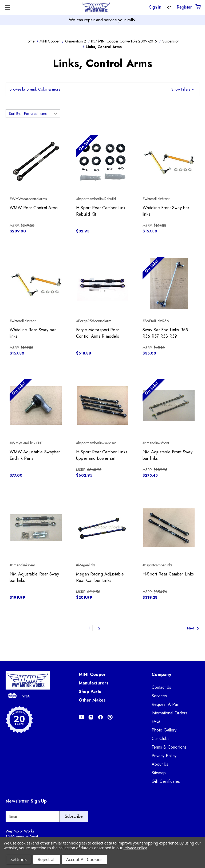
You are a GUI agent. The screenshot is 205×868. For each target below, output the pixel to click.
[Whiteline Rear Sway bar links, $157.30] (36, 283)
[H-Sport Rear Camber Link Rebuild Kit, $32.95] (102, 161)
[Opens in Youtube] (82, 717)
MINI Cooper (92, 674)
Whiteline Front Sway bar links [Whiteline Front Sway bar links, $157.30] (166, 211)
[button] (102, 89)
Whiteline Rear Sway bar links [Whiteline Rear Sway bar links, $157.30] (33, 333)
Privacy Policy (164, 756)
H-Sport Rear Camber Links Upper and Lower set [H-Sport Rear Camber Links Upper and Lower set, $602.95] (102, 455)
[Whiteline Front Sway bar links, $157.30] (169, 161)
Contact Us (161, 687)
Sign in (155, 7)
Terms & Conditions (169, 747)
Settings (19, 859)
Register (184, 7)
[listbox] (42, 114)
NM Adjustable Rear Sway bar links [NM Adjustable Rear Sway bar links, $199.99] (34, 577)
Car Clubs (161, 739)
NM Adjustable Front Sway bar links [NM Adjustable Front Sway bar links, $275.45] (167, 455)
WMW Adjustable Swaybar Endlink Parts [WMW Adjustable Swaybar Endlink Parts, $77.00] (35, 455)
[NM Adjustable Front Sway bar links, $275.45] (169, 406)
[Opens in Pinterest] (110, 717)
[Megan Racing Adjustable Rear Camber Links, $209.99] (102, 528)
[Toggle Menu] (7, 7)
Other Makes (92, 700)
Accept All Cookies (84, 859)
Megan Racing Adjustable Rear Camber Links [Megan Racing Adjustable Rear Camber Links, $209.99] (100, 577)
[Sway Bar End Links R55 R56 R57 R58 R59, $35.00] (169, 283)
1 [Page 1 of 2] (90, 628)
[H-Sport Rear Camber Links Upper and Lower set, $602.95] (102, 406)
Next (193, 628)
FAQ (156, 721)
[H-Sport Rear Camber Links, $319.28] (169, 528)
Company (161, 674)
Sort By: (15, 114)
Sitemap (159, 773)
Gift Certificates (166, 781)
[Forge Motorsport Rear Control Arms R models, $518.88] (102, 283)
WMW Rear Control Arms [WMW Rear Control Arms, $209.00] (34, 208)
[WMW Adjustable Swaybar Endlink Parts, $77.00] (36, 406)
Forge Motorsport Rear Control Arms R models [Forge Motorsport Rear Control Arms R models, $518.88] (98, 333)
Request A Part (165, 704)
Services (159, 696)
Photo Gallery (164, 730)
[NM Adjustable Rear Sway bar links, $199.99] (36, 528)
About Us (160, 764)
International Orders (169, 713)
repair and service (101, 20)
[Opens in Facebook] (100, 717)
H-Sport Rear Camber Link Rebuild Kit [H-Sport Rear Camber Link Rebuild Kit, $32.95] (101, 211)
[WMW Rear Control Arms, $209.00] (36, 161)
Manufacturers (94, 683)
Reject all (47, 859)
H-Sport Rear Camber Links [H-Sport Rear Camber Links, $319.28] (168, 574)
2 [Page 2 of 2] (99, 628)
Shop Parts (90, 692)
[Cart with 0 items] (198, 7)
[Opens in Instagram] (91, 717)
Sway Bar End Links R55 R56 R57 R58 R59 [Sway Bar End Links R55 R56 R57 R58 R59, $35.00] (165, 333)
